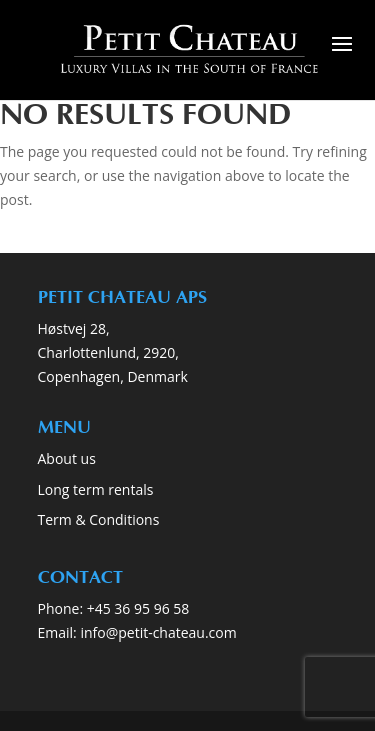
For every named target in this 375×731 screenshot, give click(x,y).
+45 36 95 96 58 (140, 608)
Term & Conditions (99, 519)
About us (67, 458)
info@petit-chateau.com (158, 632)
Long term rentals (96, 489)
